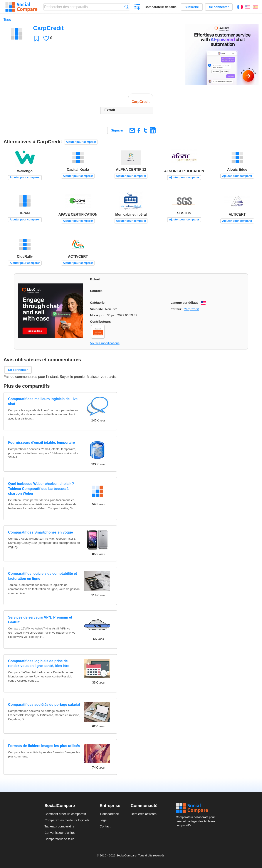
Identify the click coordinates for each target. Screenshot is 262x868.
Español (255, 7)
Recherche (127, 7)
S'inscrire (192, 7)
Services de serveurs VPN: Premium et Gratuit (40, 620)
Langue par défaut (184, 303)
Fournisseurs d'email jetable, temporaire (41, 443)
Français (240, 7)
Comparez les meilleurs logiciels (67, 820)
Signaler (117, 130)
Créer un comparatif (137, 7)
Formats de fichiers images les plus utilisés (44, 746)
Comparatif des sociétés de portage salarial (44, 705)
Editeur (176, 309)
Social (197, 808)
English (248, 7)
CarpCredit (191, 309)
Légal (103, 820)
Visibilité (97, 309)
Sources (96, 291)
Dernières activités (144, 814)
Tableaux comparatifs (59, 826)
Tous (7, 20)
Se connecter (219, 7)
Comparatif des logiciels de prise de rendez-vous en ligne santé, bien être (39, 663)
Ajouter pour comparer (81, 142)
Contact (105, 826)
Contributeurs (100, 322)
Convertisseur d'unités (60, 833)
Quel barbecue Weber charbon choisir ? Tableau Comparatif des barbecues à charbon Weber (41, 489)
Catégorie (97, 303)
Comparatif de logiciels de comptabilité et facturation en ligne (43, 576)
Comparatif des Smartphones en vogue (40, 532)
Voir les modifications (105, 343)
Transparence (109, 814)
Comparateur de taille (160, 7)
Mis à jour (97, 315)
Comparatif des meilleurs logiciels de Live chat (43, 401)
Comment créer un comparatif (65, 814)
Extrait (95, 279)
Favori (37, 38)
